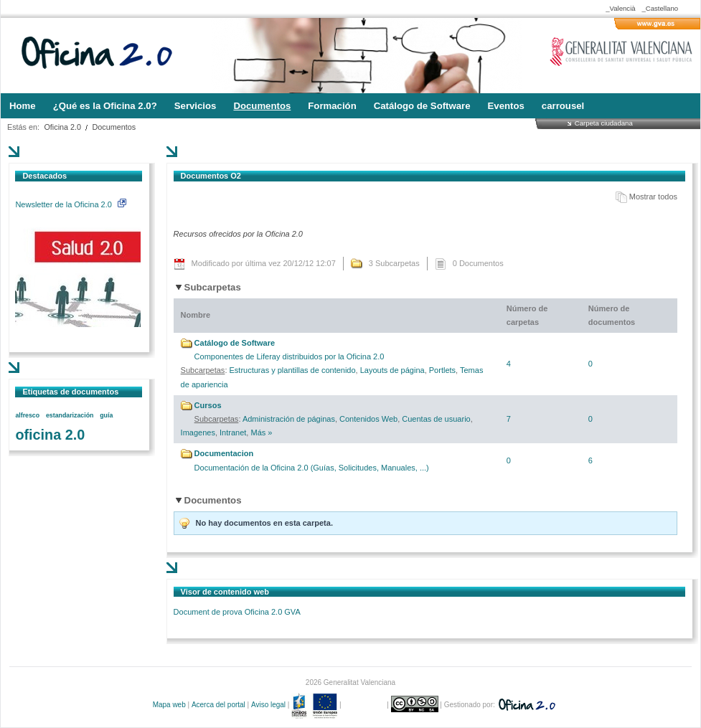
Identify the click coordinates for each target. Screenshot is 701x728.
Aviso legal (268, 705)
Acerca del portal (218, 705)
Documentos (114, 127)
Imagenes (198, 432)
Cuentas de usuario (436, 419)
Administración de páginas (289, 419)
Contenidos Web (368, 419)
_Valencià (620, 8)
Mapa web (169, 705)
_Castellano (660, 8)
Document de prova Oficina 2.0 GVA (237, 612)
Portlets (442, 370)
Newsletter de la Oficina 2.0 (70, 204)
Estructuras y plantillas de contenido (293, 370)
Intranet (233, 432)
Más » (261, 432)
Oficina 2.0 (62, 127)
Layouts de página (392, 370)
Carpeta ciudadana (604, 123)
